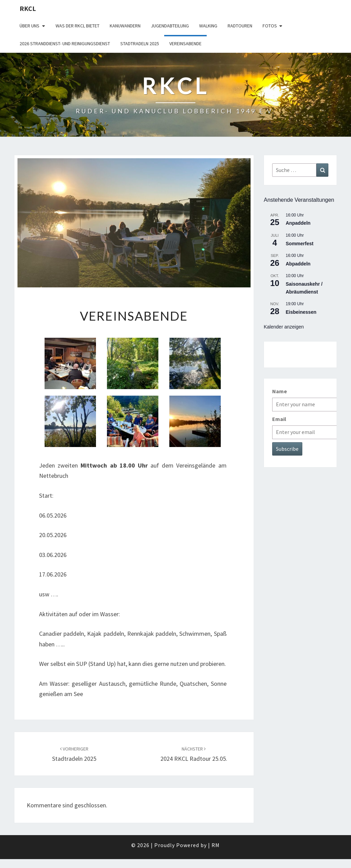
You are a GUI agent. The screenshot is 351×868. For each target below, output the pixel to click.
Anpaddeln (298, 223)
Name (280, 391)
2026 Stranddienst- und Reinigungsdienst (65, 44)
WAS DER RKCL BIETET (77, 26)
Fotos (270, 26)
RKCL (28, 8)
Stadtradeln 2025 (140, 44)
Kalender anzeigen (284, 327)
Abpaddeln (298, 264)
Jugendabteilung (170, 26)
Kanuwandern (125, 26)
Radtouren (240, 26)
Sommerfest (300, 244)
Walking (208, 26)
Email (279, 419)
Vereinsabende (185, 44)
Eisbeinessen (301, 312)
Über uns (29, 26)
